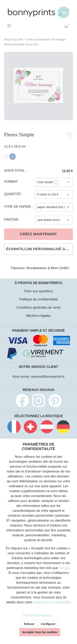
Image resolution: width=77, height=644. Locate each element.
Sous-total (15, 171)
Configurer (48, 624)
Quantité (13, 194)
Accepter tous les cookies (40, 632)
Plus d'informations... (38, 615)
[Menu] (10, 26)
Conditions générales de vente (38, 307)
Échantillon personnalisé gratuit (40, 249)
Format (11, 182)
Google (64, 568)
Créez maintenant (38, 234)
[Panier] (67, 26)
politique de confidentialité (52, 602)
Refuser (29, 624)
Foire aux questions (39, 291)
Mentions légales (38, 316)
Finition (12, 220)
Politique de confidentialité (39, 299)
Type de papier (18, 207)
